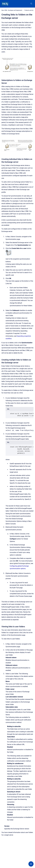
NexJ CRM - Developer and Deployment (12, 10)
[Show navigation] (31, 864)
